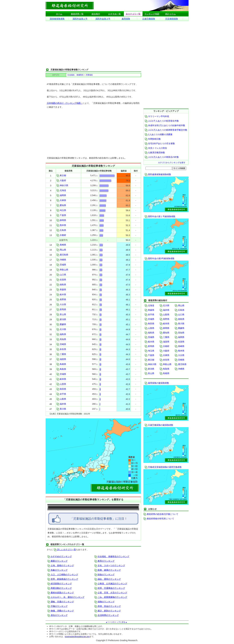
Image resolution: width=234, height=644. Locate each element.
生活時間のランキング (107, 615)
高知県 (61, 339)
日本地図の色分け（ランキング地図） (65, 103)
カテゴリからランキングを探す (172, 163)
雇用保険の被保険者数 (157, 383)
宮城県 (61, 374)
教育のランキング (104, 561)
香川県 (61, 409)
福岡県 (61, 195)
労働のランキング (57, 606)
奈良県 (61, 349)
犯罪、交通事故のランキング (110, 588)
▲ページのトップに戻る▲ (116, 622)
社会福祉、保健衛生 (76, 75)
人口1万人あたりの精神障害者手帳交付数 (166, 130)
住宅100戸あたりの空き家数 (160, 143)
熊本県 (61, 225)
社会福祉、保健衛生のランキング (112, 556)
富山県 (61, 314)
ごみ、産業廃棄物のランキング (111, 597)
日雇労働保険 (149, 19)
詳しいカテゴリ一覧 (65, 550)
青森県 (61, 290)
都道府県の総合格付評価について (161, 514)
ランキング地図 (152, 14)
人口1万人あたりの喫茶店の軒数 (162, 157)
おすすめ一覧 (115, 14)
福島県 (61, 334)
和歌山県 (62, 270)
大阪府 (61, 180)
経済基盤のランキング (60, 584)
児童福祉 (89, 75)
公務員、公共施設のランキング (111, 584)
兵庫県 (61, 200)
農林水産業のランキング (61, 593)
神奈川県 (62, 185)
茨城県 (61, 265)
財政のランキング (104, 575)
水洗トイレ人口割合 (156, 148)
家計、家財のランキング (108, 611)
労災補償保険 (172, 19)
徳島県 (61, 285)
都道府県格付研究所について (159, 519)
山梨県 (61, 399)
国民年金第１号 (80, 19)
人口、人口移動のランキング (63, 575)
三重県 (61, 354)
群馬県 (61, 309)
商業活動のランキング (60, 588)
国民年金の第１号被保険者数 (160, 216)
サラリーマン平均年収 (157, 116)
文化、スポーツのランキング (110, 565)
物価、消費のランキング (61, 611)
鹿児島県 (62, 255)
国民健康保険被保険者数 (158, 174)
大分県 (61, 304)
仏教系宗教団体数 (155, 153)
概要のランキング (57, 561)
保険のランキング (104, 602)
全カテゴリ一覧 (133, 14)
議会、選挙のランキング (108, 579)
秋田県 (61, 389)
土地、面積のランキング (61, 565)
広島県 (61, 230)
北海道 (61, 190)
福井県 (61, 404)
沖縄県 (61, 260)
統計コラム (170, 14)
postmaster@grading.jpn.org (77, 637)
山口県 (61, 275)
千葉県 (61, 215)
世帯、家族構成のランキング (63, 579)
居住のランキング (57, 615)
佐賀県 (61, 280)
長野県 (61, 299)
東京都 (61, 175)
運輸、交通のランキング (61, 602)
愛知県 (61, 205)
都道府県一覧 (77, 14)
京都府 (61, 235)
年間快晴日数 (153, 139)
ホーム (59, 14)
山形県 (61, 384)
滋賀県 (61, 359)
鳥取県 (61, 369)
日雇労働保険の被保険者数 (159, 425)
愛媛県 (61, 324)
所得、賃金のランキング (108, 606)
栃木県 (61, 294)
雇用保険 (126, 19)
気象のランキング (57, 570)
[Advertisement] (117, 44)
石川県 (61, 329)
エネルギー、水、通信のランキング (66, 597)
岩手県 (61, 394)
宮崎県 (61, 344)
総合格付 (96, 14)
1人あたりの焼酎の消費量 (159, 134)
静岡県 (61, 220)
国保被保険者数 (57, 19)
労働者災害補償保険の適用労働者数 (163, 467)
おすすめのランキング (60, 556)
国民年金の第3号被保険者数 (160, 258)
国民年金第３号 (103, 19)
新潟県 (61, 319)
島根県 (61, 364)
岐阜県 (61, 379)
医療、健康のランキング (108, 570)
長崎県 (61, 245)
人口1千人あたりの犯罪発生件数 (162, 121)
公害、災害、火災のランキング (111, 593)
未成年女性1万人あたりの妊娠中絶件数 (165, 125)
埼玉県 (61, 210)
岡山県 (61, 250)
